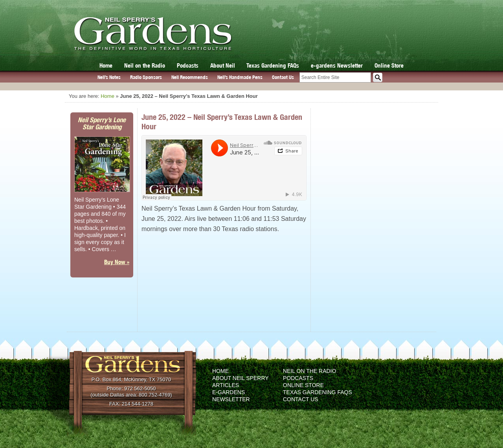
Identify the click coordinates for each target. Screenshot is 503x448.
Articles (226, 385)
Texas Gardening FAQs (273, 65)
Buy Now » (117, 262)
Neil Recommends (190, 77)
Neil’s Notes (109, 77)
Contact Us (283, 77)
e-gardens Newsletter (337, 65)
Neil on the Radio (145, 65)
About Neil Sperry (240, 378)
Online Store (389, 65)
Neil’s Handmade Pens (240, 77)
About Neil (223, 65)
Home (106, 65)
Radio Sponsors (146, 77)
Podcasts (188, 65)
